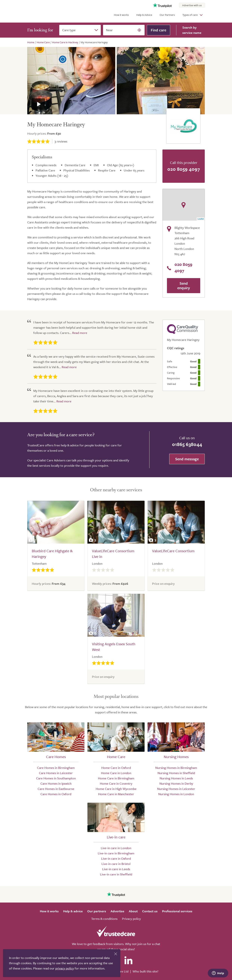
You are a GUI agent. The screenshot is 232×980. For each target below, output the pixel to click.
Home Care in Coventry (116, 783)
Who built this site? (145, 971)
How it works (121, 15)
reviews (61, 141)
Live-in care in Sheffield (116, 874)
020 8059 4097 (184, 169)
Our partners (97, 911)
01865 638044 (187, 444)
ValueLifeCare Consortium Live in (113, 554)
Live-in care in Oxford (116, 858)
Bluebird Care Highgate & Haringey (52, 554)
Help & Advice (144, 15)
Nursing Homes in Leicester (176, 789)
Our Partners (167, 15)
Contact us (150, 911)
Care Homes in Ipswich (56, 783)
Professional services (177, 911)
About (133, 911)
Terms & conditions (104, 919)
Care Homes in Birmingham (56, 768)
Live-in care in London (116, 848)
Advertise (117, 911)
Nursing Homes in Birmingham (176, 768)
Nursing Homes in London (176, 794)
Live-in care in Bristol (116, 864)
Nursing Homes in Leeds (176, 778)
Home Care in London (116, 773)
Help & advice (73, 911)
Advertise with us (192, 5)
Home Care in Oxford (116, 768)
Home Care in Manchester (116, 794)
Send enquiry (184, 286)
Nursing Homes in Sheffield (176, 773)
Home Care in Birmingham (116, 778)
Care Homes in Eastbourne (56, 789)
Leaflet (201, 219)
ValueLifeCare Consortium (173, 551)
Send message (187, 459)
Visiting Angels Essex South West (114, 647)
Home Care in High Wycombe (116, 789)
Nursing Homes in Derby (176, 783)
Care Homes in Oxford (56, 794)
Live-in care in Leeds (116, 869)
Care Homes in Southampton (56, 778)
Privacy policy (131, 919)
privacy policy (65, 968)
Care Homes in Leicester (56, 773)
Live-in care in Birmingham (116, 853)
